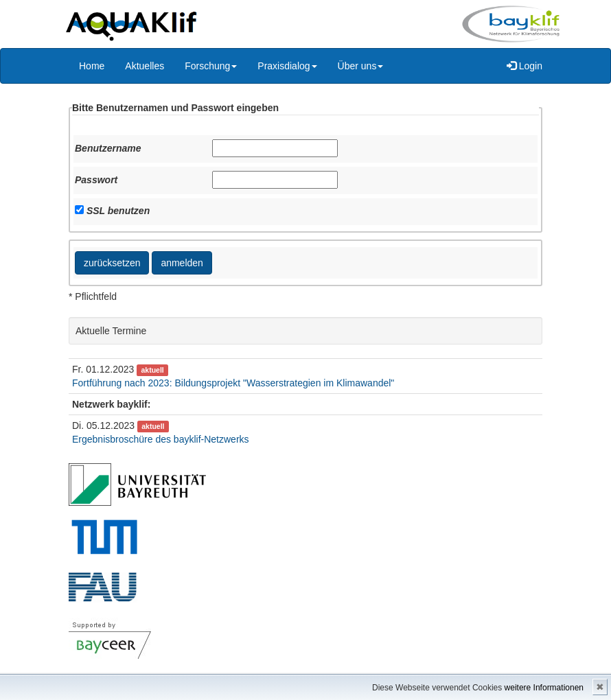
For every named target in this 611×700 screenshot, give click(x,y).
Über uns (361, 66)
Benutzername (108, 148)
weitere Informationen (544, 688)
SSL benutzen (118, 211)
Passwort (96, 180)
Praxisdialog (287, 66)
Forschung (211, 66)
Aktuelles (145, 66)
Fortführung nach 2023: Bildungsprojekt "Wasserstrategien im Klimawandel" (233, 383)
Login (524, 66)
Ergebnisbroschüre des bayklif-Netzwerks (161, 439)
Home (92, 66)
